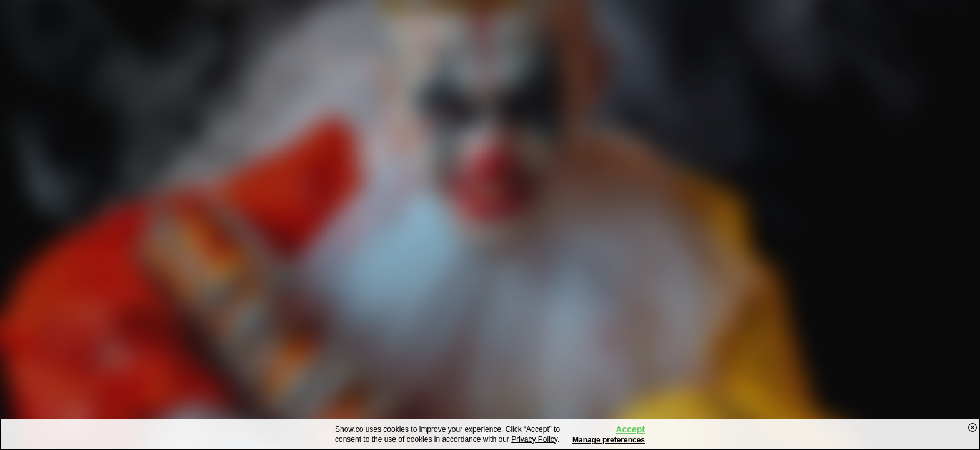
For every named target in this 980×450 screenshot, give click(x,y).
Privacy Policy (534, 439)
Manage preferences (609, 440)
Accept (630, 429)
